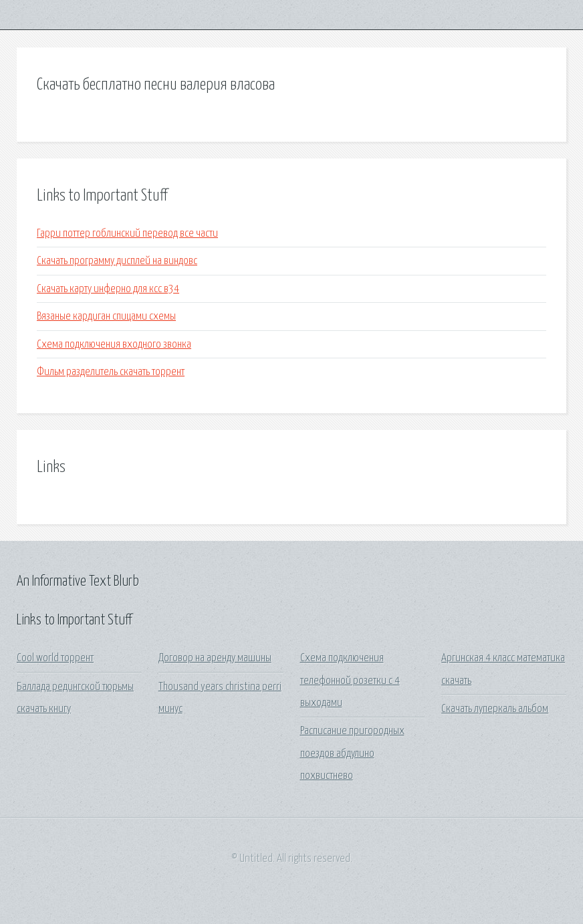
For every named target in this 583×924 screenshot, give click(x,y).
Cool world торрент (55, 658)
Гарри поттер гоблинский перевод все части (127, 234)
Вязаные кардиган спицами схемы (106, 317)
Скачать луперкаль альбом (495, 709)
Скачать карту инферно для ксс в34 (108, 289)
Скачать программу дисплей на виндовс (117, 261)
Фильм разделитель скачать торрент (111, 372)
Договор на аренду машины (215, 658)
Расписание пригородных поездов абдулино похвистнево (352, 754)
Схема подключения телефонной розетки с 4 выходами (350, 681)
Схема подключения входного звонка (114, 345)
